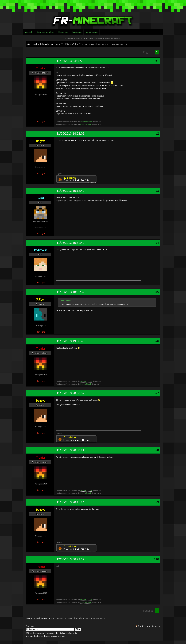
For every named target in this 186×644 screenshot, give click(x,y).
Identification (92, 32)
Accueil (29, 32)
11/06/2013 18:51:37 (70, 292)
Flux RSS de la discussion (149, 626)
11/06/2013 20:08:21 (70, 450)
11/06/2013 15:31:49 (70, 243)
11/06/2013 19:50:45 (70, 341)
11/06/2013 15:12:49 (70, 191)
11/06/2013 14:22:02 (70, 134)
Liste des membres (46, 32)
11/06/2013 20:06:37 (70, 393)
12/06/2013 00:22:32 (70, 559)
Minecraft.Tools (86, 124)
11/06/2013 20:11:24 (70, 502)
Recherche (63, 32)
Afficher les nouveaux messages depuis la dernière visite (52, 633)
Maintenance (49, 44)
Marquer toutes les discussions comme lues (46, 636)
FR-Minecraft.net (86, 122)
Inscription (77, 32)
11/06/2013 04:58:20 (70, 61)
